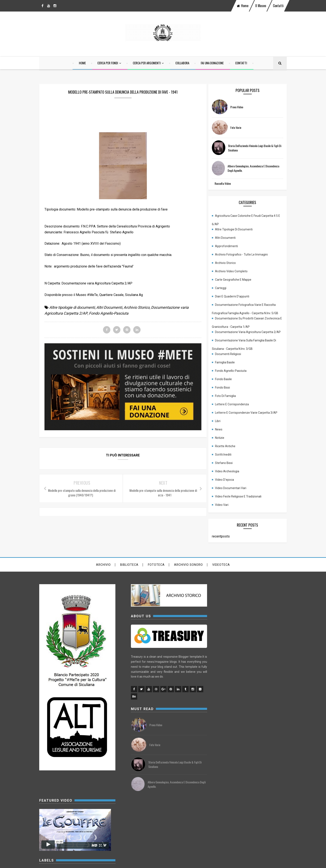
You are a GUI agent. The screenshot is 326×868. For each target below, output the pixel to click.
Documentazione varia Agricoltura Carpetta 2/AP (247, 334)
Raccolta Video (227, 184)
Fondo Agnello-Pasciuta (109, 314)
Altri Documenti (109, 308)
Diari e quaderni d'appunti (236, 297)
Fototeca (156, 570)
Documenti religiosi (232, 360)
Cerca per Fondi (108, 63)
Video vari (226, 510)
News (223, 435)
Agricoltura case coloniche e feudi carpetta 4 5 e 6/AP (249, 217)
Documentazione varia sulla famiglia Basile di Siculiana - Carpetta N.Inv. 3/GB (248, 347)
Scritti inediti (227, 460)
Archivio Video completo (235, 272)
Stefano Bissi (228, 469)
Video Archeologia (231, 477)
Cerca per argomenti (147, 63)
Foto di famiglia (230, 402)
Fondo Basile (228, 385)
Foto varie (240, 128)
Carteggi (225, 288)
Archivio (103, 570)
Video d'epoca (229, 485)
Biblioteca (129, 570)
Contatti (278, 6)
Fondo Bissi (227, 393)
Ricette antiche (229, 452)
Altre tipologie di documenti (72, 308)
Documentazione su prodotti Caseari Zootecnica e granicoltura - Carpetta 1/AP (244, 320)
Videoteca (221, 570)
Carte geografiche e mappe (237, 280)
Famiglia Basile (229, 368)
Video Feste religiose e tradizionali (242, 502)
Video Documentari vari (235, 494)
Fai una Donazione (212, 63)
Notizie (224, 443)
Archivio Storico (137, 308)
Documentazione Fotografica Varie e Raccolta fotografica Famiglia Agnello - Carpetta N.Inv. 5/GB (249, 306)
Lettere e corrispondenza (236, 410)
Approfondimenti (231, 247)
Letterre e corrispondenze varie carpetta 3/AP (250, 418)
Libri (222, 427)
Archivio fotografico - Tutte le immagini (246, 255)
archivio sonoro (188, 570)
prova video (241, 107)
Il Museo (261, 6)
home (243, 6)
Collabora (182, 63)
